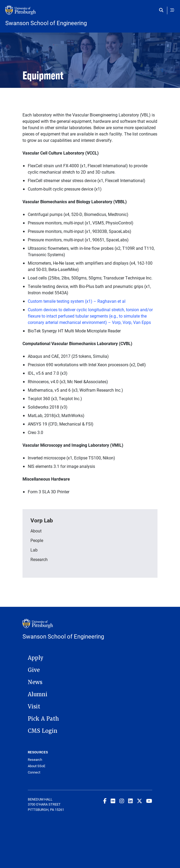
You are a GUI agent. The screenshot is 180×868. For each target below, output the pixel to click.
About (36, 531)
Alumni (38, 694)
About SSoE (37, 766)
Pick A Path (43, 719)
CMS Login (43, 731)
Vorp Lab (42, 520)
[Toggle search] (162, 10)
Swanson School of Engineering (46, 23)
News (35, 682)
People (37, 540)
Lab (34, 550)
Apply (36, 658)
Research (39, 559)
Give (34, 670)
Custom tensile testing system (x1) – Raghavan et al (77, 301)
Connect (34, 772)
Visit (34, 707)
